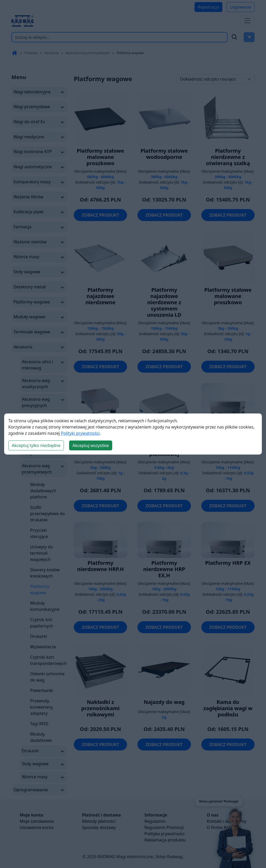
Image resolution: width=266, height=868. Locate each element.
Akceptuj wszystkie (91, 445)
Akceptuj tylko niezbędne (36, 445)
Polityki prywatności (80, 433)
